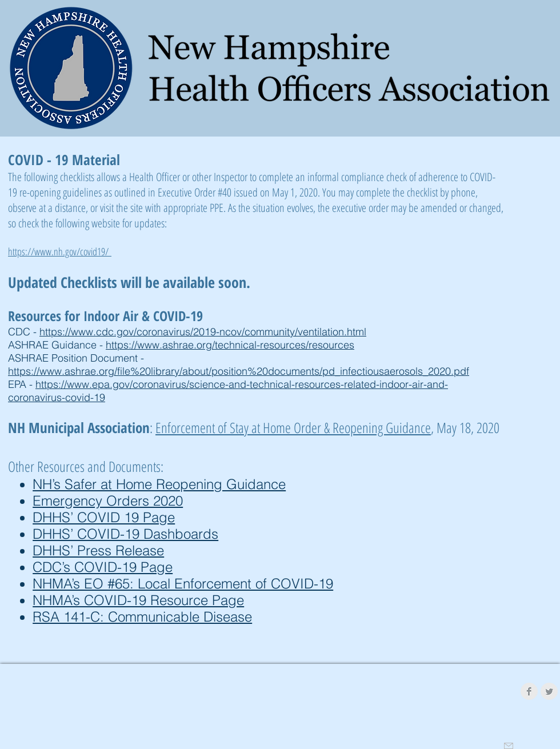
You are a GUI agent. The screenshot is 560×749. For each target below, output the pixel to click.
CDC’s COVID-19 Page (103, 567)
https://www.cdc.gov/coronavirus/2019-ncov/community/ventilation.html (203, 332)
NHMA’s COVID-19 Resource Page (138, 600)
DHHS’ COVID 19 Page (104, 517)
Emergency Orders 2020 (108, 501)
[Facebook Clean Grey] (529, 691)
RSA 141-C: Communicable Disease (142, 617)
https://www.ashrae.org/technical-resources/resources (230, 345)
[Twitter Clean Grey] (549, 691)
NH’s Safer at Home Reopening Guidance (159, 484)
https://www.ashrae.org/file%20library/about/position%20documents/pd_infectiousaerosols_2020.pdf (239, 371)
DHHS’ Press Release (98, 550)
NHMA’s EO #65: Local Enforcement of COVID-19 (183, 584)
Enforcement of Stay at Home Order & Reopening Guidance (293, 427)
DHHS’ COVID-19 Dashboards (125, 534)
